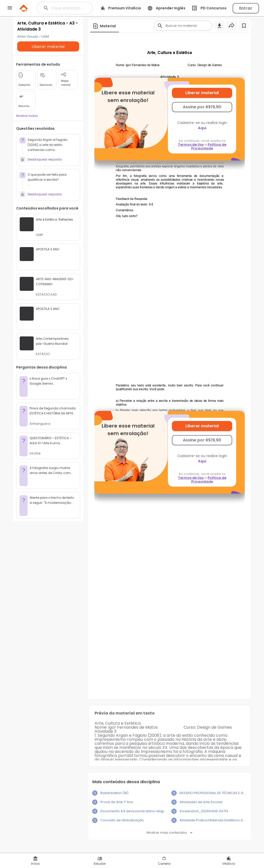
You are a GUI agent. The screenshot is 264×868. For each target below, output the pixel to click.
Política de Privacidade (209, 146)
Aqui (202, 128)
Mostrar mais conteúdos (170, 833)
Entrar (246, 8)
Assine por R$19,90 (202, 107)
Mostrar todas (27, 122)
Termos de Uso (191, 144)
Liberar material (202, 93)
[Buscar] (69, 8)
